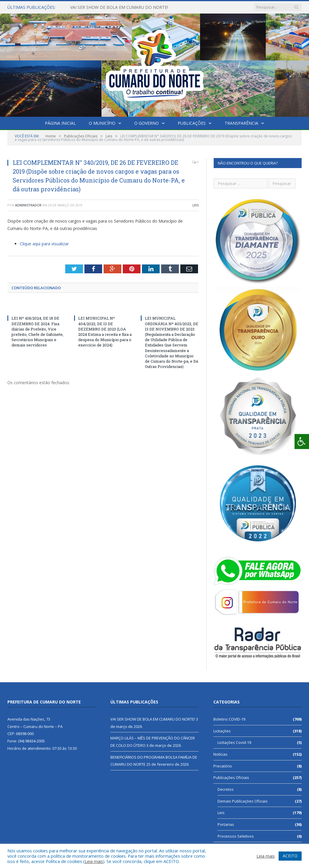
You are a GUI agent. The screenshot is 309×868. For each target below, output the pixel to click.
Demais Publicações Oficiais (243, 801)
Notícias (220, 754)
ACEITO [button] (290, 856)
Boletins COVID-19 (229, 719)
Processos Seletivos (236, 836)
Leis (196, 205)
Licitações (222, 731)
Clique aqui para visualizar (44, 244)
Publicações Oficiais (231, 777)
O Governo (147, 123)
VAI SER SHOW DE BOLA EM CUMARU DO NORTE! (119, 7)
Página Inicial (60, 123)
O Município (102, 123)
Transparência (241, 123)
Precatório (223, 766)
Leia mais (94, 861)
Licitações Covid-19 (234, 742)
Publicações (192, 123)
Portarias (226, 824)
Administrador (28, 205)
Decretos (226, 789)
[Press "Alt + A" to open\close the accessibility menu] (302, 442)
